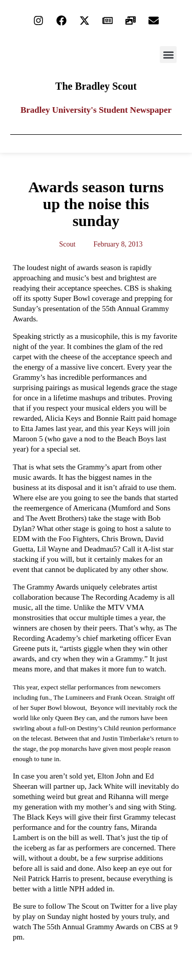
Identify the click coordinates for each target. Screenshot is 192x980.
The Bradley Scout (96, 86)
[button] (168, 55)
